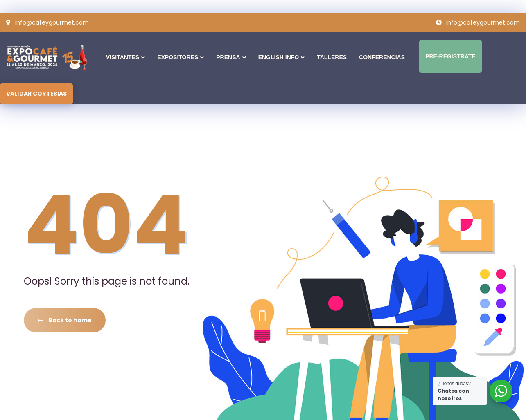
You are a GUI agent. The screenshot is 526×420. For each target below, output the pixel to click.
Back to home (65, 320)
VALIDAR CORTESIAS (36, 94)
